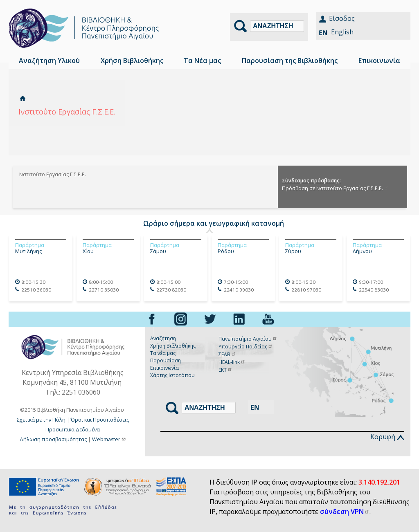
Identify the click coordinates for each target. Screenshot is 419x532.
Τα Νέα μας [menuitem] (202, 61)
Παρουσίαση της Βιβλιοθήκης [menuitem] (290, 61)
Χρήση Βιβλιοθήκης (173, 346)
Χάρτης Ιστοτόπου (172, 375)
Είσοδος (342, 18)
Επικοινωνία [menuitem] (379, 61)
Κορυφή (387, 437)
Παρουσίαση (166, 360)
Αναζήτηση (163, 338)
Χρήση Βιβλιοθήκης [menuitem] (132, 61)
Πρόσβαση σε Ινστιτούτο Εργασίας (335, 188)
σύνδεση (345, 512)
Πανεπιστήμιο (248, 339)
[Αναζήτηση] (277, 26)
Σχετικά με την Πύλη (41, 420)
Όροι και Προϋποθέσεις (100, 420)
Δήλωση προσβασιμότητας (53, 439)
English (342, 32)
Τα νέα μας (163, 353)
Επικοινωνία (164, 368)
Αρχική (23, 98)
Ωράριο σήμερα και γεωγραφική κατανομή (214, 223)
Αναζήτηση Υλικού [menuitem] (49, 61)
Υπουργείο (246, 347)
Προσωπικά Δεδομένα (73, 430)
